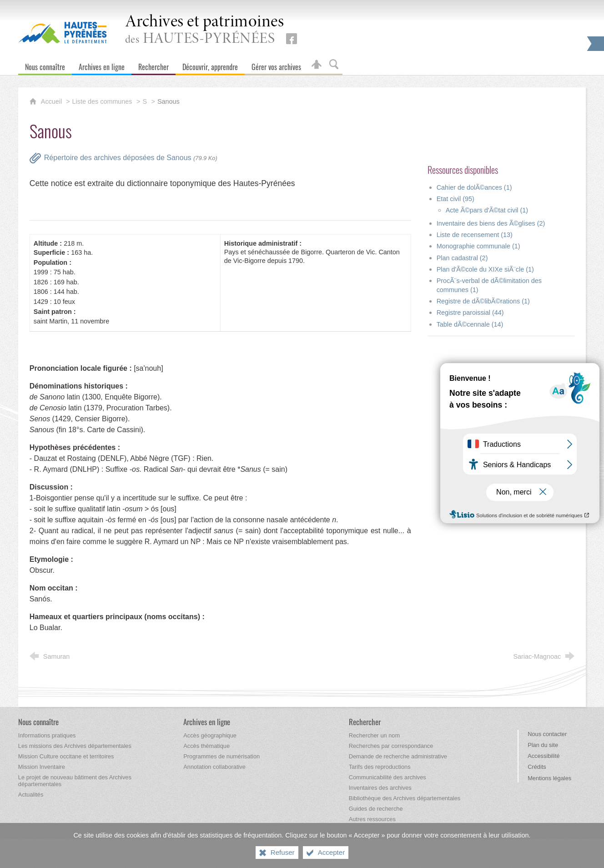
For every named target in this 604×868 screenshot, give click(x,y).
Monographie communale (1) (478, 246)
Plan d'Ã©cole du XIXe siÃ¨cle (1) (485, 269)
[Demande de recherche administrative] (398, 756)
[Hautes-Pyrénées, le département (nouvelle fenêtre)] (63, 32)
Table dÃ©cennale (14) (470, 324)
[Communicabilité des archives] (388, 777)
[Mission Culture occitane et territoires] (66, 756)
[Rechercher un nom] (374, 735)
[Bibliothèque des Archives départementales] (405, 798)
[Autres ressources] (372, 819)
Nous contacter (547, 734)
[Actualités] (31, 795)
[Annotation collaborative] (214, 767)
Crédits (537, 767)
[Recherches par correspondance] (391, 746)
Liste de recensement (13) (475, 235)
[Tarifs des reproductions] (380, 767)
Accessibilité (544, 756)
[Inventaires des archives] (380, 788)
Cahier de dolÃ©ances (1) (474, 187)
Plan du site (543, 745)
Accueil (52, 101)
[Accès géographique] (210, 735)
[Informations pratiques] (47, 735)
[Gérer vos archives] (276, 65)
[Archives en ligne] (102, 65)
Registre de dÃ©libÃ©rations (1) (483, 301)
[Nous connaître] (45, 65)
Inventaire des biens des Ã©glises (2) (491, 223)
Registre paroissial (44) (470, 313)
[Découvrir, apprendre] (210, 65)
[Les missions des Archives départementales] (75, 746)
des (205, 30)
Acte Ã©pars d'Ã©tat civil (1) (487, 210)
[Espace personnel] (317, 65)
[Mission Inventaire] (42, 767)
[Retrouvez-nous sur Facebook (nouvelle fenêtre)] (292, 39)
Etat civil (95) (456, 199)
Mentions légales (549, 778)
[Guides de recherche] (376, 809)
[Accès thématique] (206, 746)
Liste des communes (102, 101)
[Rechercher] (154, 65)
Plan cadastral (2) (462, 258)
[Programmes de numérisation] (221, 756)
